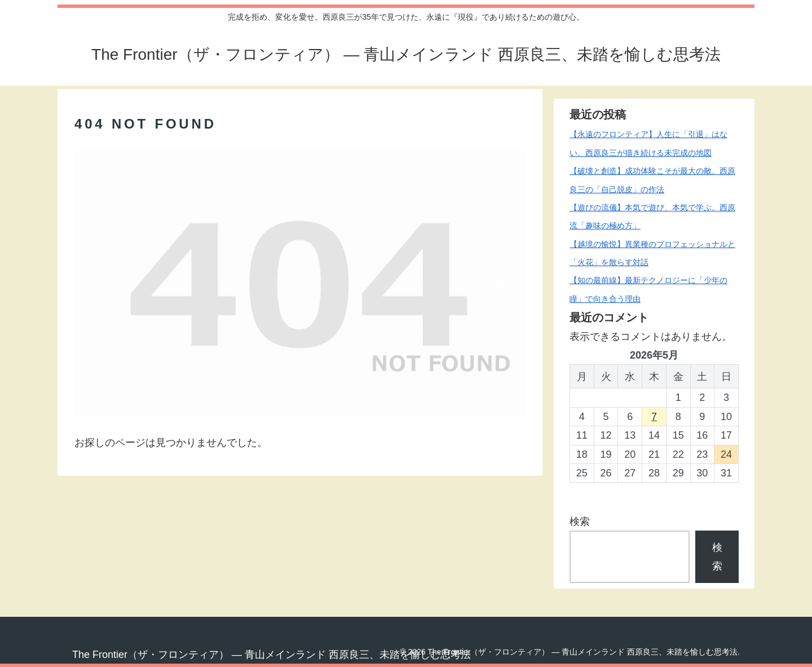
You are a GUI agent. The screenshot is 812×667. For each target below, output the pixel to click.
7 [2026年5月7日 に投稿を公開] (654, 417)
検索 (580, 522)
